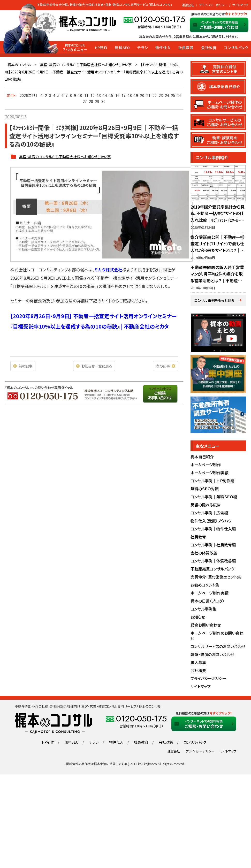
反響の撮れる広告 (206, 505)
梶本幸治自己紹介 (225, 86)
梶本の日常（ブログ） (208, 601)
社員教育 (186, 47)
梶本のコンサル (19, 65)
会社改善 (209, 47)
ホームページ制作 (206, 465)
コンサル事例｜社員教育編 (213, 545)
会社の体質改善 (204, 553)
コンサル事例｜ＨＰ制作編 (212, 481)
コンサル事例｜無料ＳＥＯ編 (214, 497)
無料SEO (122, 47)
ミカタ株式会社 (108, 270)
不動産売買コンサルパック (212, 569)
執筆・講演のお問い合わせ (212, 655)
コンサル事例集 (203, 609)
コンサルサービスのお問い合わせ (218, 647)
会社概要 (198, 671)
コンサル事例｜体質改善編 (213, 561)
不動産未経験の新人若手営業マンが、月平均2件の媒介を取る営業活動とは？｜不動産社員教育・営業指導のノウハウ (217, 277)
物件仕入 (163, 47)
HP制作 (101, 47)
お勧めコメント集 (205, 585)
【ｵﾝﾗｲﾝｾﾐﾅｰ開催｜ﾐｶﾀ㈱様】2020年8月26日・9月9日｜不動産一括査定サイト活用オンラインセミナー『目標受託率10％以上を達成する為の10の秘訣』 (94, 72)
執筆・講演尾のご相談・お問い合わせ (225, 140)
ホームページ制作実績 (210, 473)
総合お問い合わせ (206, 625)
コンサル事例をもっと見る (214, 300)
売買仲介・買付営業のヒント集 (216, 577)
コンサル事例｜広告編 (209, 513)
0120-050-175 (160, 20)
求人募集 (198, 663)
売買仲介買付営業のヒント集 (225, 69)
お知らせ (198, 617)
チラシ (143, 47)
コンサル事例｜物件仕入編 (213, 529)
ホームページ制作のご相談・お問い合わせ (225, 104)
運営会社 (188, 5)
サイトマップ (240, 5)
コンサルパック (236, 47)
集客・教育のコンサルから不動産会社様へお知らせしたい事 (86, 65)
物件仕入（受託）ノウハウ (211, 521)
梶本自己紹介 (202, 457)
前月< (11, 95)
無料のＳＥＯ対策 (205, 489)
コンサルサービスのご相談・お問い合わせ (225, 122)
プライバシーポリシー (213, 5)
